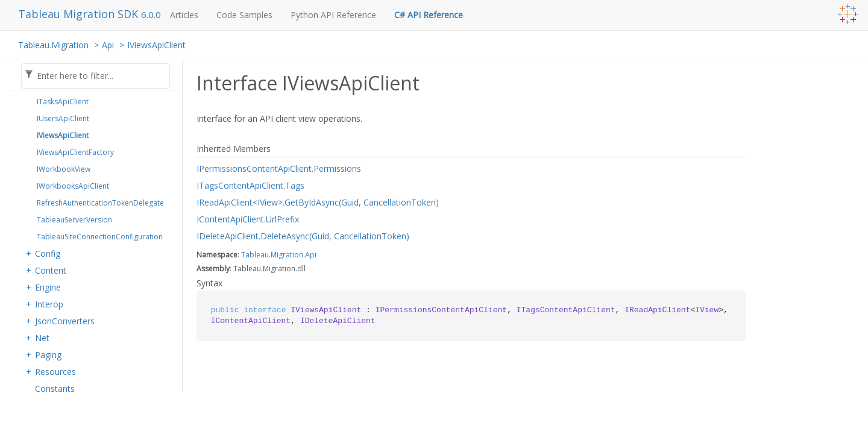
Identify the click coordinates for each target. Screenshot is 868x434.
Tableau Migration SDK (80, 14)
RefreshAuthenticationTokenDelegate (100, 203)
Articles (184, 15)
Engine (48, 287)
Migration (287, 255)
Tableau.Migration (53, 45)
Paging (48, 355)
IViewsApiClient (156, 45)
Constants (55, 388)
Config (48, 253)
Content (51, 270)
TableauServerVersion (74, 220)
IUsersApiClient (63, 118)
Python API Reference (333, 15)
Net (42, 338)
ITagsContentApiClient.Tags (250, 185)
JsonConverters (65, 321)
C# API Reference (429, 15)
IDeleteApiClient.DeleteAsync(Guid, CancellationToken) (303, 236)
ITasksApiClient (63, 102)
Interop (49, 304)
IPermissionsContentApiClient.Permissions (279, 168)
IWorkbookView (64, 169)
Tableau (255, 255)
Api (108, 45)
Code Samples (244, 15)
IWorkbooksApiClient (73, 186)
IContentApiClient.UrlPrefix (248, 219)
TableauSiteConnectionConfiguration (100, 237)
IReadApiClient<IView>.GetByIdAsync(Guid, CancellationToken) (318, 202)
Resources (55, 372)
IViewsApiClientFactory (75, 152)
